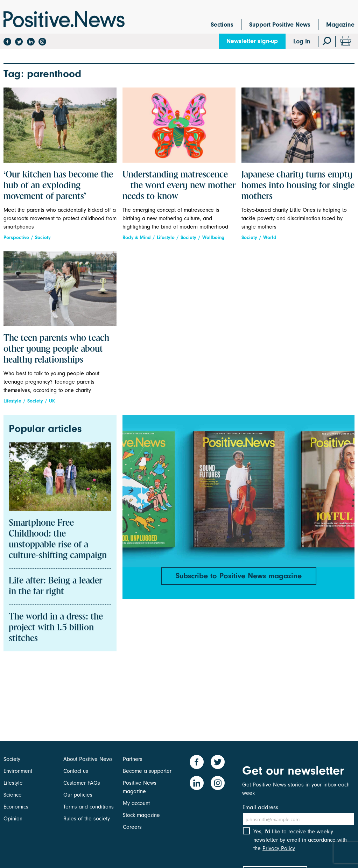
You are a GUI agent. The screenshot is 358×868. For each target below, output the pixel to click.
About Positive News (88, 759)
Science (13, 795)
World (270, 237)
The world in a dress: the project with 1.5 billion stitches (56, 628)
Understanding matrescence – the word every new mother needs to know (179, 186)
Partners (133, 759)
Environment (18, 771)
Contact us (76, 771)
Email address (260, 807)
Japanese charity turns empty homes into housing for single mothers (298, 186)
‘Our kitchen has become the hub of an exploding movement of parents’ (58, 186)
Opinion (13, 819)
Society (43, 237)
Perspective (16, 237)
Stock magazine (141, 815)
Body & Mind (137, 237)
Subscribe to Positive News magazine (239, 576)
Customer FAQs (82, 783)
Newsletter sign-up (252, 41)
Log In (302, 41)
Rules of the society (87, 819)
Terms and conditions (89, 807)
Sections (222, 25)
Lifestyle (166, 237)
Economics (16, 807)
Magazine (340, 25)
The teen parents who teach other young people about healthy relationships (56, 349)
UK (52, 401)
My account (136, 803)
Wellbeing (213, 237)
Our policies (78, 795)
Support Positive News (280, 25)
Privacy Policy (279, 848)
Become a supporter (147, 771)
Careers (132, 827)
